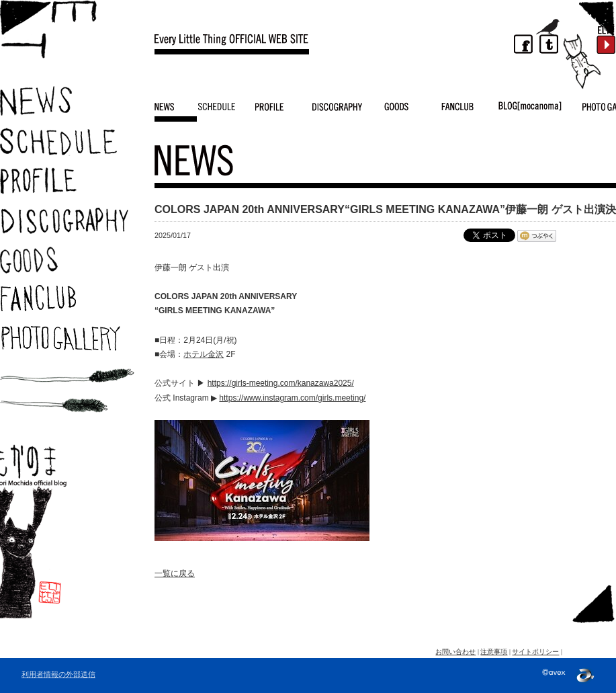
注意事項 (494, 652)
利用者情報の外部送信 (58, 674)
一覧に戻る (175, 573)
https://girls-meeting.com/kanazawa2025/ (281, 383)
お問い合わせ (455, 652)
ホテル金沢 (204, 354)
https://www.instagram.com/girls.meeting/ (292, 398)
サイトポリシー (535, 652)
